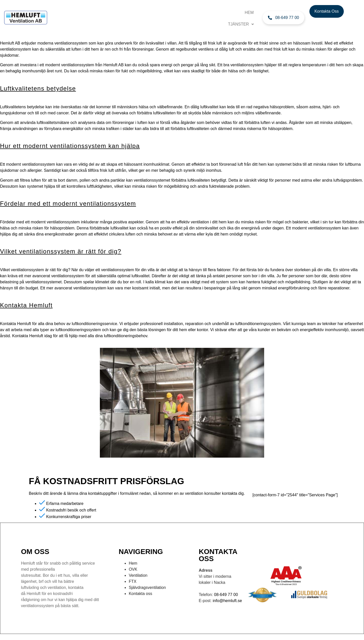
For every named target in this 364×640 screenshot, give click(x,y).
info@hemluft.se (227, 601)
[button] (241, 24)
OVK (133, 569)
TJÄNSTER (241, 24)
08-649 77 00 (226, 595)
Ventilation (138, 575)
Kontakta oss (140, 594)
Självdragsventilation (147, 588)
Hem (249, 13)
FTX (132, 581)
